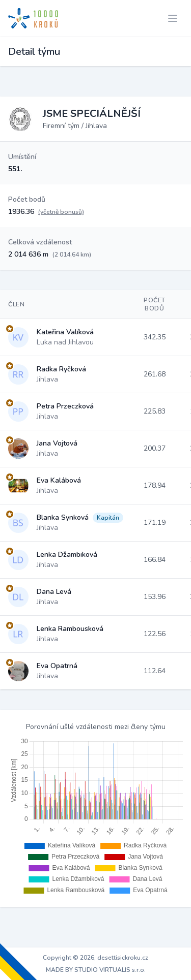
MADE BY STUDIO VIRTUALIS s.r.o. (96, 970)
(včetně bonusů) (61, 212)
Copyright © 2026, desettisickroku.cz (95, 958)
